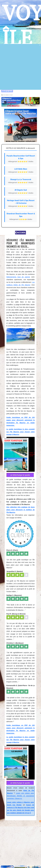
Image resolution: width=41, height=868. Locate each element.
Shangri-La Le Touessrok (21, 181)
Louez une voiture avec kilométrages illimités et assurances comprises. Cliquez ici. (21, 796)
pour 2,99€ (21, 454)
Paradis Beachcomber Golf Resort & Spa (21, 159)
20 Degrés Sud (21, 192)
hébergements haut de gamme (18, 277)
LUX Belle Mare (21, 171)
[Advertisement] (20, 68)
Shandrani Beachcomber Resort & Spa (21, 217)
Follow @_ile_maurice (7, 91)
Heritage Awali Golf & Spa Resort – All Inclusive (21, 203)
